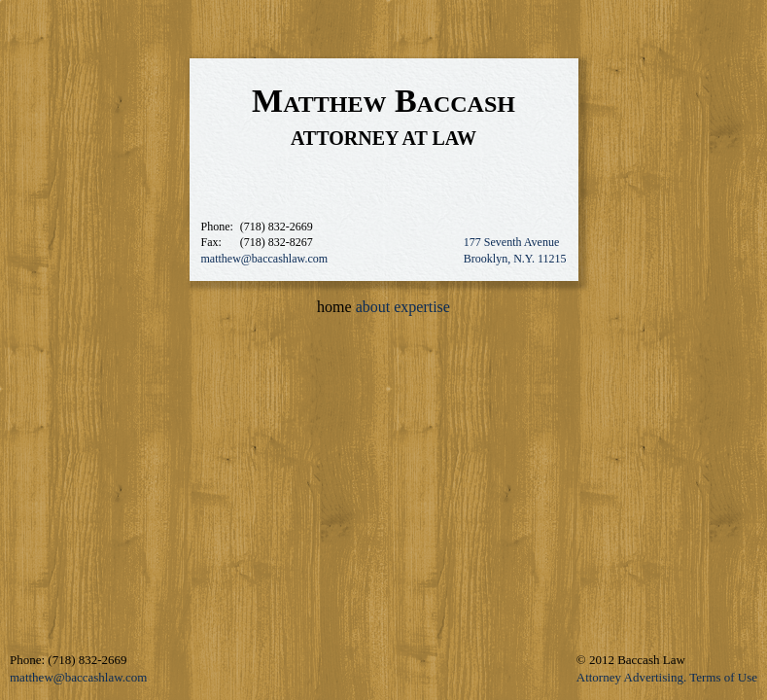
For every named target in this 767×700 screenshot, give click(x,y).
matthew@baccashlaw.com (265, 259)
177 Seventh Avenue (511, 242)
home (334, 307)
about (373, 307)
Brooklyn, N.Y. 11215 (515, 259)
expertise (422, 307)
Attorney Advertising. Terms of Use (667, 677)
